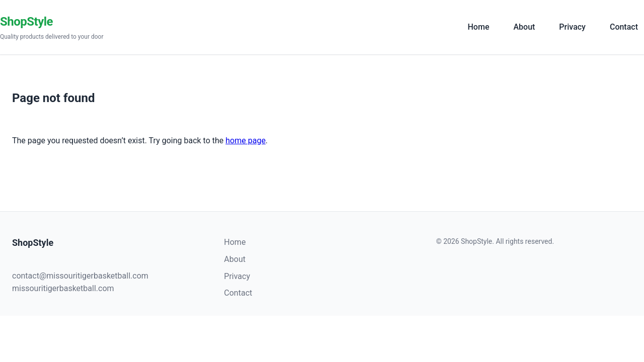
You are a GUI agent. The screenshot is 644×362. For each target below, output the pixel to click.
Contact (624, 27)
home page (246, 141)
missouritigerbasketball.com (63, 288)
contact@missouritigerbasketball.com (80, 276)
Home (479, 27)
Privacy (572, 27)
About (524, 27)
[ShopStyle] (227, 27)
